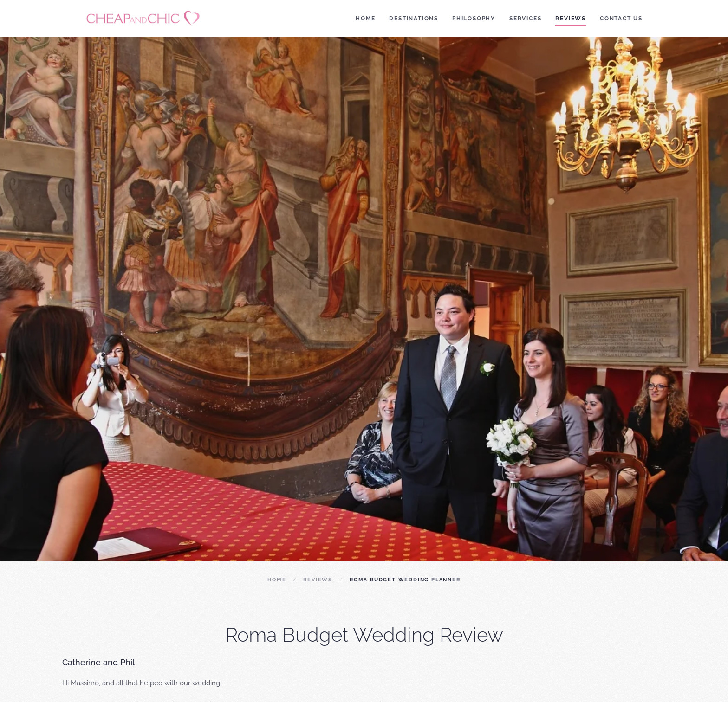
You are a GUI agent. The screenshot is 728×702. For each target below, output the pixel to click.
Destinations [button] (414, 19)
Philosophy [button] (474, 19)
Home (365, 19)
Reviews (571, 19)
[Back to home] (145, 19)
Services (525, 19)
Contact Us (621, 19)
